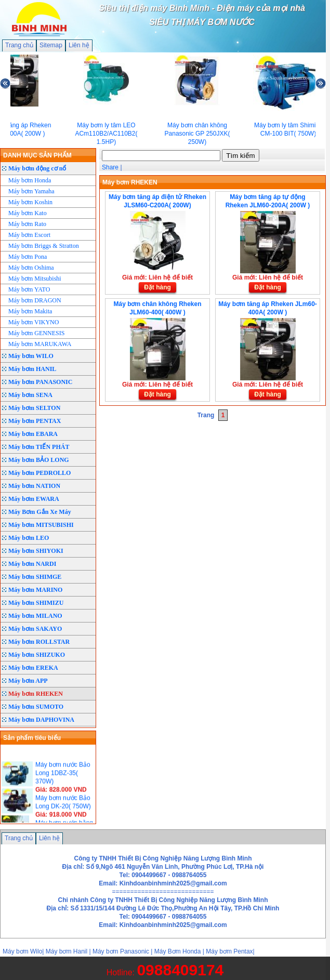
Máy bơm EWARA (34, 499)
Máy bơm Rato (27, 224)
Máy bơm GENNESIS (36, 333)
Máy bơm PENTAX (35, 421)
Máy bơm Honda (30, 180)
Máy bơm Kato (28, 213)
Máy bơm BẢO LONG (39, 460)
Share (110, 167)
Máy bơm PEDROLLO (39, 473)
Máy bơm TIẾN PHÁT (39, 447)
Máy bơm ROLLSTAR (39, 642)
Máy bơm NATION (34, 486)
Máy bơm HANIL (32, 369)
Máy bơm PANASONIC (40, 382)
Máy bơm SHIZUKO (37, 655)
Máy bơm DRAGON (35, 300)
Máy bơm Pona (28, 257)
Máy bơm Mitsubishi (35, 279)
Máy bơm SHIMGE (35, 577)
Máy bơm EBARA (33, 434)
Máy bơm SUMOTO (36, 707)
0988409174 (180, 970)
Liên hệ (79, 45)
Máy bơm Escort (29, 235)
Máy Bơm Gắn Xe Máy (40, 512)
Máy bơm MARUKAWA (40, 344)
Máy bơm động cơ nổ (37, 168)
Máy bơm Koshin (30, 202)
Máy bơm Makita (30, 311)
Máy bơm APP (28, 681)
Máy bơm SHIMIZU (36, 603)
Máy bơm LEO (29, 538)
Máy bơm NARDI (32, 564)
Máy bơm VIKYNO (34, 322)
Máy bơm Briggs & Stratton (44, 246)
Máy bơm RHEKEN (36, 694)
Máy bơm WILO (31, 356)
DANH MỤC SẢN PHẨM (37, 155)
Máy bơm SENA (30, 395)
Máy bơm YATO (29, 289)
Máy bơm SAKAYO (35, 629)
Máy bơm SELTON (34, 408)
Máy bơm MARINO (35, 590)
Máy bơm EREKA (33, 668)
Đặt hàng (157, 287)
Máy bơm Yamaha (31, 191)
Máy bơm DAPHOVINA (41, 720)
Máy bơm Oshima (31, 268)
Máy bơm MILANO (35, 616)
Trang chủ (19, 45)
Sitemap (51, 45)
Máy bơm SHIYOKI (36, 551)
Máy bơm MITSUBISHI (41, 525)
